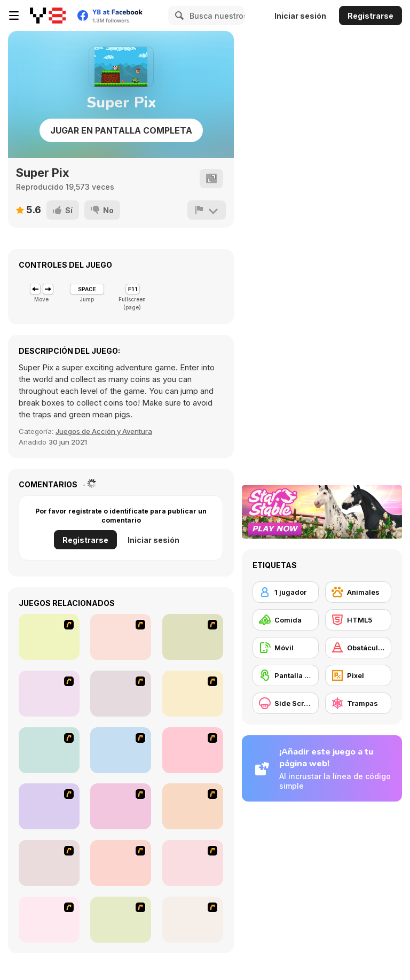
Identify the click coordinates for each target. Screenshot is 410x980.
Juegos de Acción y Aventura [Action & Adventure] (104, 431)
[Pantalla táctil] (286, 675)
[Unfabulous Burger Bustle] (49, 806)
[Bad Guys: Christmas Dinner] (121, 806)
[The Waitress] (49, 637)
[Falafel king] (121, 637)
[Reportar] (207, 210)
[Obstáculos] (358, 648)
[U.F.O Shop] (49, 863)
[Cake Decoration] (193, 863)
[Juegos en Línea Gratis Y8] (48, 15)
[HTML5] (358, 620)
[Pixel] (358, 675)
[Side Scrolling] (286, 703)
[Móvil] (286, 648)
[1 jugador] (286, 592)
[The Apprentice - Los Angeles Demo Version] (121, 694)
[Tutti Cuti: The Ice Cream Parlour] (121, 863)
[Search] (178, 15)
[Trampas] (358, 703)
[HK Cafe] (193, 750)
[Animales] (358, 592)
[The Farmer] (121, 750)
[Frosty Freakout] (49, 694)
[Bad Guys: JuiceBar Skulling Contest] (193, 806)
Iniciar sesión (300, 16)
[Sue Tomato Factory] (121, 920)
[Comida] (286, 620)
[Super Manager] (193, 694)
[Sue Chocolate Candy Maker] (49, 920)
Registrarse (370, 16)
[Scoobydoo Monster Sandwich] (193, 637)
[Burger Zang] (49, 750)
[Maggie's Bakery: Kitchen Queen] (193, 920)
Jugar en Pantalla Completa (121, 130)
